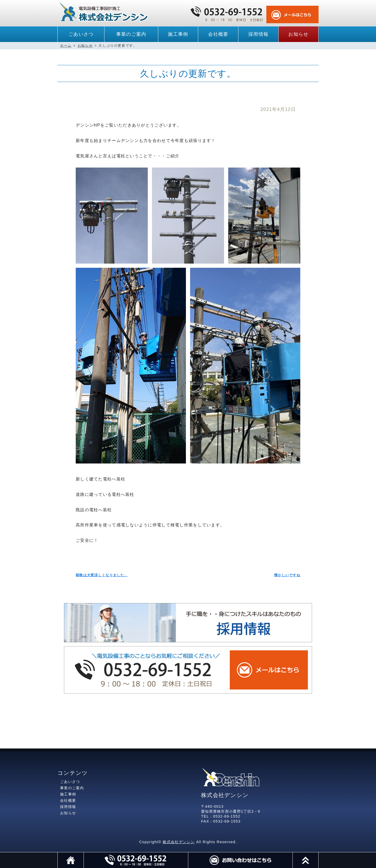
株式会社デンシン (179, 842)
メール (240, 860)
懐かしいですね (287, 575)
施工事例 (178, 34)
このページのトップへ (318, 855)
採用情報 (258, 34)
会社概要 (218, 34)
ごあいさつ (81, 34)
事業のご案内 (131, 34)
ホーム (66, 46)
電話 (136, 860)
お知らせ (298, 34)
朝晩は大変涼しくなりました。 (102, 575)
